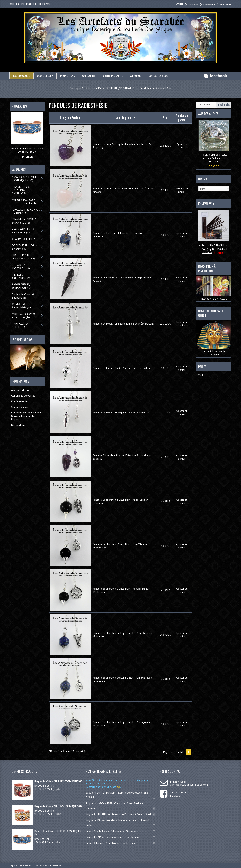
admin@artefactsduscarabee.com (189, 784)
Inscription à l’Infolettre (214, 288)
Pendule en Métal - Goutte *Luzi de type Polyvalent (122, 368)
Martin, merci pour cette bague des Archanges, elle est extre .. (214, 158)
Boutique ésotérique (82, 88)
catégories (93, 76)
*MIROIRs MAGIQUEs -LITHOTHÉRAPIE (24, 201)
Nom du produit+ (125, 117)
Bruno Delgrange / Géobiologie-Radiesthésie (120, 843)
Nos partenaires (20, 425)
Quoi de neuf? (47, 76)
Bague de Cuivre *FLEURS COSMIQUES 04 (58, 806)
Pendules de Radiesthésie (156, 88)
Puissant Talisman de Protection (214, 338)
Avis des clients (208, 114)
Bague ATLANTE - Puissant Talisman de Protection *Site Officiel (120, 795)
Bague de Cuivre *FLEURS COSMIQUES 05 (58, 781)
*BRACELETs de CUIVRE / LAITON (26, 211)
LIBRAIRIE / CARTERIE (21, 266)
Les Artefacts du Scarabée (48, 865)
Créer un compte (118, 76)
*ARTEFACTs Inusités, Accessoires (24, 315)
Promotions (71, 76)
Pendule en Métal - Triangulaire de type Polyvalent (122, 412)
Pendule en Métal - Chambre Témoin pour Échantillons (123, 323)
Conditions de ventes (23, 395)
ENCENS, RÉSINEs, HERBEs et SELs (23, 257)
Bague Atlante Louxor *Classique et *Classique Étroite (120, 831)
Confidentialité (19, 401)
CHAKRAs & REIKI (25, 239)
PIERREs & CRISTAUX (21, 276)
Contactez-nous (166, 76)
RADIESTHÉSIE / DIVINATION (117, 88)
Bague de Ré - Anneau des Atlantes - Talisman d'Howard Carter (120, 822)
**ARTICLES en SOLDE (20, 325)
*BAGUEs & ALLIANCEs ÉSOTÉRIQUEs (25, 178)
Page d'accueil (22, 76)
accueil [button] (179, 4)
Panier (202, 367)
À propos (142, 76)
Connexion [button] (193, 4)
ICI (118, 787)
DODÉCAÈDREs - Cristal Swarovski (25, 247)
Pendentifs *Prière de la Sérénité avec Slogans (120, 837)
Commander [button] (209, 4)
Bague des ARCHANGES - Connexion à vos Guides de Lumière (120, 806)
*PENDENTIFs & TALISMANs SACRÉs (21, 190)
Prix (165, 117)
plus (59, 789)
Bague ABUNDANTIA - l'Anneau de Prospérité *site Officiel (120, 814)
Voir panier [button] (225, 4)
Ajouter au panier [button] (183, 146)
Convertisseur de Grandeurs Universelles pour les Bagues (27, 416)
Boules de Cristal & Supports (23, 296)
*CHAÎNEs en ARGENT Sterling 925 (24, 221)
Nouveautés (19, 106)
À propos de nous (21, 390)
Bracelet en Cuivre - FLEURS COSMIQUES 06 (58, 833)
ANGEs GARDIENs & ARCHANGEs (23, 231)
